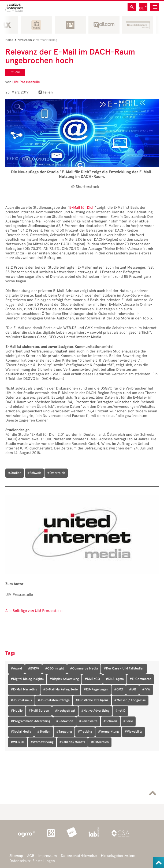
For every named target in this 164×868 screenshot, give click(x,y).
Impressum (48, 856)
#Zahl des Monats (72, 742)
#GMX (119, 690)
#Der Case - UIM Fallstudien (124, 669)
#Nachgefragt (65, 711)
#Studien (44, 732)
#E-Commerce (141, 679)
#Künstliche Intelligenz (92, 700)
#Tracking (85, 732)
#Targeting (64, 732)
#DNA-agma (115, 679)
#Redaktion (64, 721)
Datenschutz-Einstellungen (32, 861)
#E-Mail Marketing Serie (60, 690)
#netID (120, 711)
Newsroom (27, 40)
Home (12, 40)
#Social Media (21, 732)
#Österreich (100, 742)
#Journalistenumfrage (54, 700)
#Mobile (17, 711)
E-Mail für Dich (82, 208)
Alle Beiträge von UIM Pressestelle (34, 611)
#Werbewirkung (42, 742)
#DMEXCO (92, 679)
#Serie (128, 721)
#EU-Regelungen (96, 690)
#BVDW (33, 669)
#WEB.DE (18, 742)
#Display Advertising (64, 679)
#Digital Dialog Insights (27, 679)
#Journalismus (21, 700)
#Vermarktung (109, 732)
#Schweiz (110, 721)
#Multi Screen (39, 711)
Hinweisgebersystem (118, 856)
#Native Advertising (95, 711)
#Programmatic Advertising (30, 721)
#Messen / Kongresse (130, 700)
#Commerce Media (84, 669)
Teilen (46, 92)
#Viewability (133, 732)
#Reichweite (88, 721)
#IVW (146, 690)
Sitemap (16, 856)
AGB (31, 856)
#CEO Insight (55, 669)
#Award (16, 669)
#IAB (133, 690)
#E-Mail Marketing (24, 690)
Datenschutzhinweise (79, 856)
